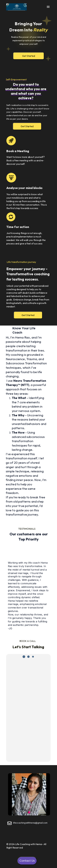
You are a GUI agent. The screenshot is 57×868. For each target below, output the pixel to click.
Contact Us (27, 861)
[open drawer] (48, 7)
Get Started (29, 56)
